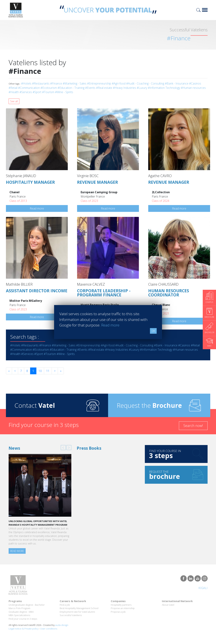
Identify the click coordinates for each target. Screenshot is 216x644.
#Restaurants (41, 83)
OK (153, 331)
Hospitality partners (121, 605)
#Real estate (104, 88)
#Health (14, 92)
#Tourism (48, 92)
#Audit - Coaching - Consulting (145, 83)
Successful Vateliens (71, 615)
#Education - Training (71, 88)
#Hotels (26, 83)
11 (48, 371)
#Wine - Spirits (64, 92)
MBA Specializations (19, 615)
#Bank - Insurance (177, 83)
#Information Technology (164, 88)
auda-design (62, 625)
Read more (37, 208)
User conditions (49, 629)
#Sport (37, 92)
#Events (90, 88)
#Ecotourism (49, 88)
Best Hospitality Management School (79, 608)
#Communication (29, 88)
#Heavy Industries (124, 88)
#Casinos (195, 83)
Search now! (193, 426)
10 (40, 371)
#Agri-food (119, 83)
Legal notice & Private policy (24, 629)
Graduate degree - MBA (21, 612)
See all (14, 101)
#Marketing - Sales (75, 83)
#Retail (13, 88)
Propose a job (118, 612)
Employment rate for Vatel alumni (77, 612)
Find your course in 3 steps (23, 619)
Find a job (65, 605)
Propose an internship (123, 608)
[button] (63, 448)
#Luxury (142, 88)
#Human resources (193, 88)
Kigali (203, 588)
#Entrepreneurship (99, 83)
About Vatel (168, 605)
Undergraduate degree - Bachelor (27, 605)
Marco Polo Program (19, 608)
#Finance (56, 83)
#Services (26, 92)
